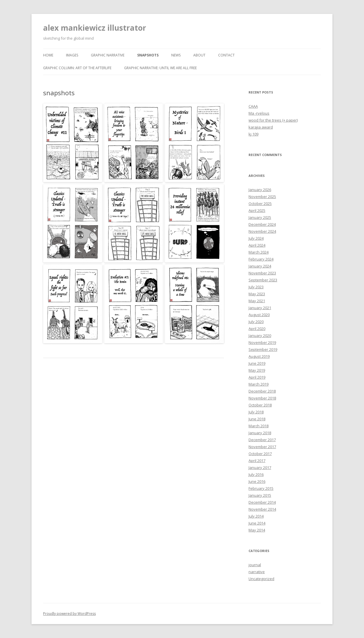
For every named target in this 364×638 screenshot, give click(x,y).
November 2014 (262, 509)
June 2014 (257, 523)
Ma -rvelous (259, 113)
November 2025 (262, 197)
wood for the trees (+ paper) (273, 120)
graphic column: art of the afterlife (77, 68)
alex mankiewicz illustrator (95, 28)
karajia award (261, 127)
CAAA (253, 106)
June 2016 (257, 481)
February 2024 (261, 259)
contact (226, 55)
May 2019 (257, 370)
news (176, 55)
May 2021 (257, 301)
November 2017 (262, 447)
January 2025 (260, 217)
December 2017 (262, 440)
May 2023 (257, 294)
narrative (257, 572)
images (72, 55)
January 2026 (260, 190)
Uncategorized (261, 579)
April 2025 (257, 210)
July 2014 (256, 516)
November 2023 (262, 273)
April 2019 (257, 377)
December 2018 (262, 391)
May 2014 (257, 530)
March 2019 (259, 384)
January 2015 (260, 495)
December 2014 (262, 502)
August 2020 (259, 315)
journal (255, 565)
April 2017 (257, 461)
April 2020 (257, 329)
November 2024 (262, 231)
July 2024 (256, 238)
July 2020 (256, 322)
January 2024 (260, 266)
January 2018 (260, 433)
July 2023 (256, 287)
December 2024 (262, 224)
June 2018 (257, 419)
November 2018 (262, 398)
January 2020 (260, 335)
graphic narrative (108, 55)
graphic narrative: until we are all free (160, 68)
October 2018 (260, 405)
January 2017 (260, 467)
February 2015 (261, 488)
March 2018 (259, 426)
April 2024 (257, 245)
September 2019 (263, 349)
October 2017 (260, 454)
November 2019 (262, 342)
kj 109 (253, 134)
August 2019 (259, 356)
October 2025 (260, 203)
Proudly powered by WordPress (69, 614)
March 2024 (259, 252)
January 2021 (260, 308)
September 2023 (263, 280)
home (48, 55)
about (199, 55)
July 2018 (256, 412)
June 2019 (257, 363)
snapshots (148, 55)
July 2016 (256, 474)
